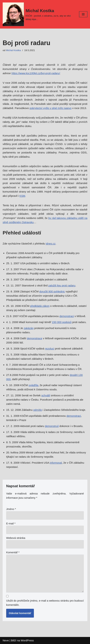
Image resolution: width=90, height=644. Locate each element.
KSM (22, 196)
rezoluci (50, 349)
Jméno (11, 509)
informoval (56, 463)
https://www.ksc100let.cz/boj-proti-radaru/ (36, 73)
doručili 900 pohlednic (52, 291)
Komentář (13, 552)
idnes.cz (51, 244)
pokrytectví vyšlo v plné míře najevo (51, 108)
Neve (6, 640)
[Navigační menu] (83, 14)
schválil (46, 395)
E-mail (11, 523)
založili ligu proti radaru (62, 285)
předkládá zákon (40, 306)
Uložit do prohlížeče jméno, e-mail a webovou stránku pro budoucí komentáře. (45, 603)
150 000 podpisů (62, 322)
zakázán (29, 328)
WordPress (27, 640)
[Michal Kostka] (38, 14)
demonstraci (67, 316)
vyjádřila (33, 385)
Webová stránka (16, 538)
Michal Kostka (13, 50)
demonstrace (35, 338)
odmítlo (37, 410)
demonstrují (52, 426)
